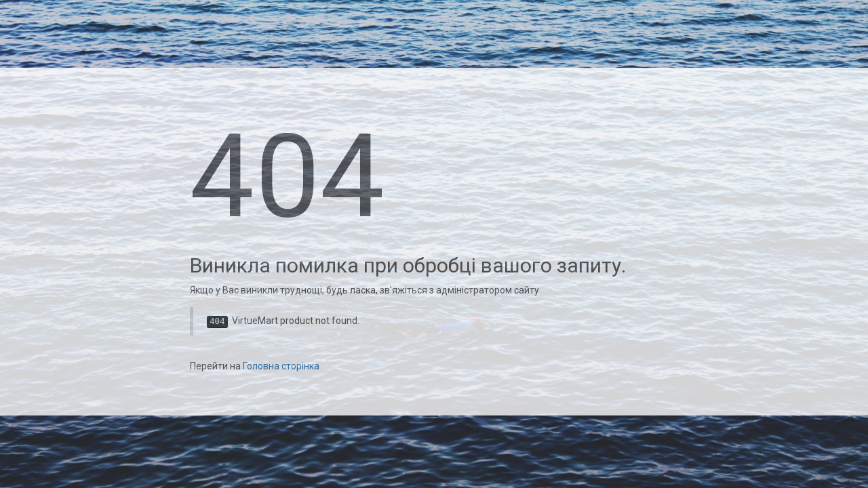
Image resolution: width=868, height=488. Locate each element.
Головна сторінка (281, 366)
